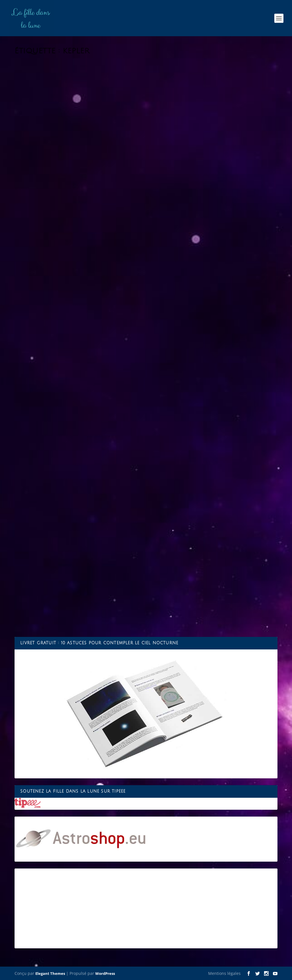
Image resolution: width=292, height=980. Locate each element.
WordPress (105, 973)
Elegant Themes (50, 973)
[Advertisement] (146, 908)
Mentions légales (224, 973)
